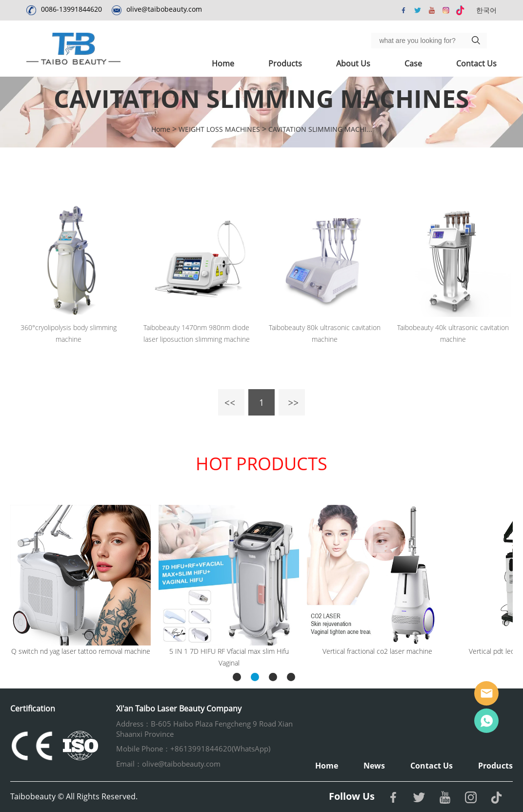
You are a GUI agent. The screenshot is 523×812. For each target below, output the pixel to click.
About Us (353, 63)
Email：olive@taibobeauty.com (168, 764)
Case (413, 63)
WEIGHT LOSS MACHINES (219, 129)
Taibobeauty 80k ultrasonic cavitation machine (325, 333)
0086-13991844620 (71, 9)
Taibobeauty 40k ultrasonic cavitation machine (453, 333)
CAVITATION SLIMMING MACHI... (320, 129)
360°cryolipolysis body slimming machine (69, 333)
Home (223, 63)
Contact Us (476, 63)
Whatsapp (486, 721)
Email (486, 693)
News (374, 766)
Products (285, 63)
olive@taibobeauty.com (164, 9)
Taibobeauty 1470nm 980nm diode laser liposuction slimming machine (197, 333)
